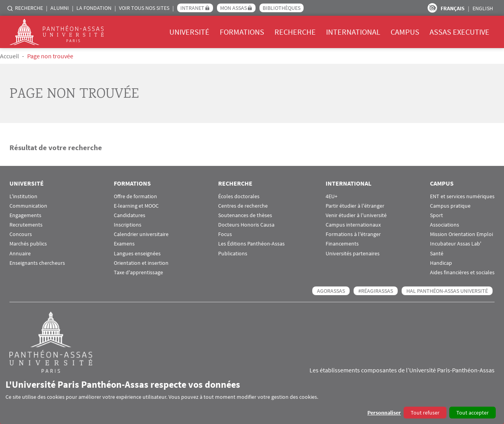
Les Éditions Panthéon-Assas (251, 244)
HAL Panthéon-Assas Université (447, 291)
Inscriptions (128, 225)
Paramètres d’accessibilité (432, 8)
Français (453, 8)
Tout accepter (472, 413)
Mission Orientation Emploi (461, 234)
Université (189, 32)
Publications (233, 254)
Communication (28, 206)
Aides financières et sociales (462, 272)
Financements (342, 244)
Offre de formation (135, 196)
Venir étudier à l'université (356, 215)
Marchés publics (28, 244)
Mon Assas (233, 8)
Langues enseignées (137, 254)
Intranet (192, 8)
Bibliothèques (282, 8)
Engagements (25, 215)
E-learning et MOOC (136, 206)
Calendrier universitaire (141, 234)
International (353, 32)
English (483, 8)
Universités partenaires (353, 254)
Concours (21, 234)
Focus (225, 234)
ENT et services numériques (462, 196)
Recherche (29, 8)
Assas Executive (460, 32)
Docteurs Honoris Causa (246, 225)
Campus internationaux (353, 225)
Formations (242, 32)
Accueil (9, 56)
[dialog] (252, 399)
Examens (124, 244)
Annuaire (20, 254)
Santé (437, 254)
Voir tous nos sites (144, 8)
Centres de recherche (243, 206)
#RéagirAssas (376, 291)
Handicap (441, 263)
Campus (405, 32)
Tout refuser (425, 413)
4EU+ (332, 196)
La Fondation (94, 8)
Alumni (60, 8)
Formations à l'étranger (353, 234)
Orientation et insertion (141, 263)
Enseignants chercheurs (37, 263)
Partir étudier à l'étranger (355, 206)
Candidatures (130, 215)
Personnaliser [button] (384, 413)
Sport (436, 215)
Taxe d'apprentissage (138, 272)
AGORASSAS (331, 291)
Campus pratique (450, 206)
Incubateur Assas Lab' (456, 244)
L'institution (23, 196)
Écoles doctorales (239, 196)
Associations (445, 225)
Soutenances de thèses (245, 215)
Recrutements (26, 225)
